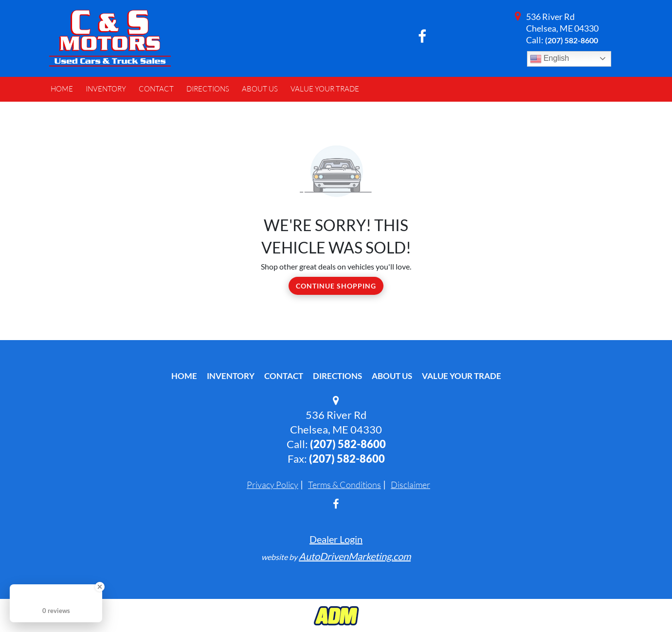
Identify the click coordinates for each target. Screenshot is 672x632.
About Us (392, 376)
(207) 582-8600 (572, 40)
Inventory (231, 376)
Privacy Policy (272, 485)
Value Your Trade (462, 376)
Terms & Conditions (345, 485)
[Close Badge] (100, 587)
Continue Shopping (336, 286)
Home (184, 376)
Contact (284, 376)
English (550, 59)
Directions (337, 376)
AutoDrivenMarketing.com (355, 556)
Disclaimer (410, 485)
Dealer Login (336, 539)
